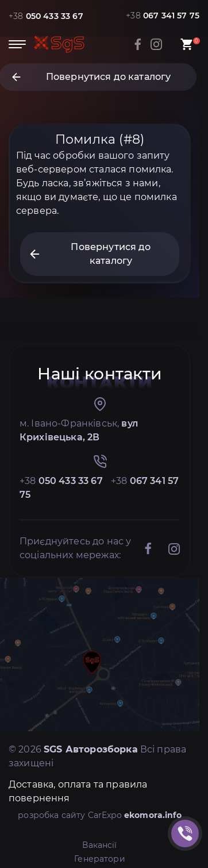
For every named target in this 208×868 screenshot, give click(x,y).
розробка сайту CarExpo (100, 815)
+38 (46, 16)
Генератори (100, 859)
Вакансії (99, 845)
